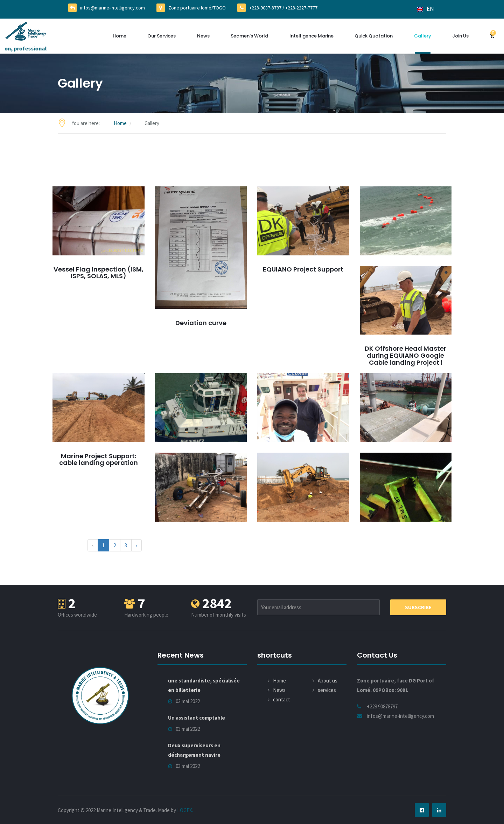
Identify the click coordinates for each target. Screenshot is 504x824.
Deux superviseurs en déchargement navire (194, 750)
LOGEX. (185, 810)
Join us (460, 36)
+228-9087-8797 (265, 8)
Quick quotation (374, 36)
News (203, 36)
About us (328, 681)
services (327, 690)
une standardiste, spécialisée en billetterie (204, 685)
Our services (162, 36)
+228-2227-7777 (301, 8)
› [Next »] (136, 545)
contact (282, 699)
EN (425, 9)
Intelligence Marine (311, 36)
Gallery (423, 36)
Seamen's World (249, 36)
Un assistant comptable (197, 718)
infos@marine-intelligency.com (113, 8)
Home (120, 36)
